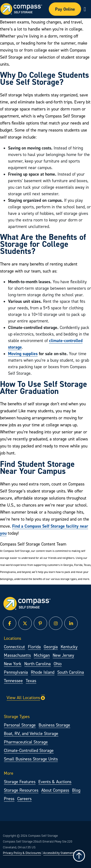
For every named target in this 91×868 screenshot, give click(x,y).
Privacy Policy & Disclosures (22, 853)
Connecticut (14, 647)
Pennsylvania (16, 672)
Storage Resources (21, 790)
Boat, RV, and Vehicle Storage (31, 733)
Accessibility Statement (59, 853)
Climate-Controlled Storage (29, 750)
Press (9, 799)
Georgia (51, 647)
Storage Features (20, 782)
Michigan (42, 655)
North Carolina (37, 664)
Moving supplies (23, 354)
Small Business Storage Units (31, 759)
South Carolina (71, 672)
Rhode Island (43, 672)
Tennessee (13, 681)
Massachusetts (17, 655)
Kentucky (69, 647)
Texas (31, 681)
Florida (34, 647)
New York (13, 664)
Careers (24, 799)
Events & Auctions (55, 782)
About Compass (55, 790)
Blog (76, 790)
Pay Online (65, 9)
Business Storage (54, 725)
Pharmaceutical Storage (26, 742)
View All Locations (26, 698)
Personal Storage (20, 725)
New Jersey (63, 655)
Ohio (58, 664)
